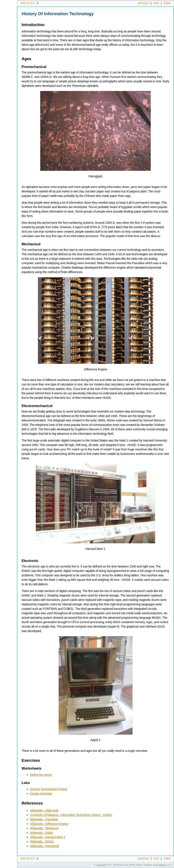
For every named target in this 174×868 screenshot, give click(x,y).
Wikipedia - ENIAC (42, 842)
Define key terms (41, 775)
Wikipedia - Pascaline (44, 819)
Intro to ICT (28, 3)
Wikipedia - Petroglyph (45, 846)
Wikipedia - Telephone (44, 828)
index (167, 3)
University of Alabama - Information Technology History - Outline (71, 815)
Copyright (101, 865)
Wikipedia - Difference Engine (49, 824)
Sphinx (162, 865)
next (156, 3)
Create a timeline (41, 793)
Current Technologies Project (49, 789)
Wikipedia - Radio (41, 833)
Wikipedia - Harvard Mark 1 (48, 837)
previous (143, 3)
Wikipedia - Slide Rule (44, 810)
